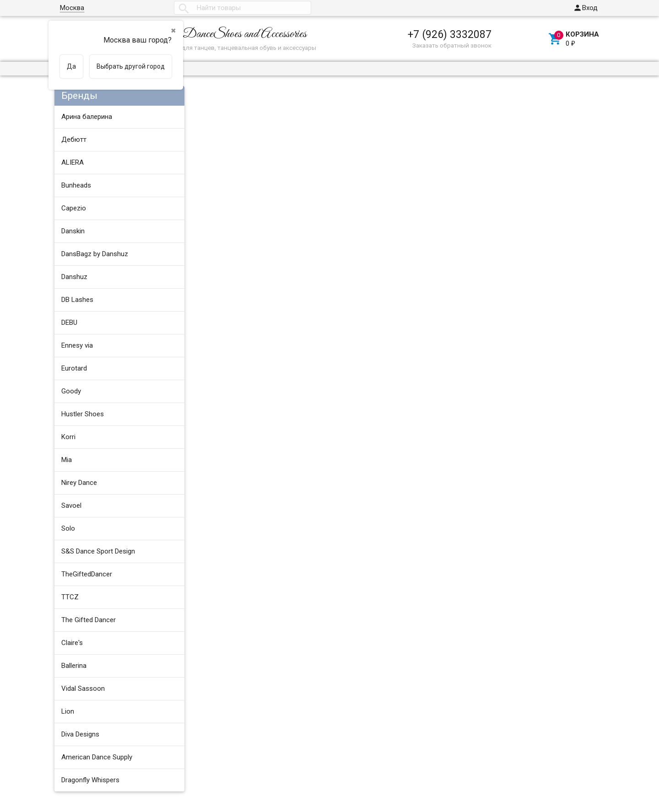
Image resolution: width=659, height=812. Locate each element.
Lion (68, 711)
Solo (68, 528)
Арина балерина (87, 117)
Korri (68, 437)
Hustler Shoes (83, 414)
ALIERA (73, 162)
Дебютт (74, 140)
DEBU (69, 323)
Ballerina (74, 666)
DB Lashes (77, 300)
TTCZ (70, 597)
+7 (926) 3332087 (450, 34)
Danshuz (74, 277)
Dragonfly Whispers (90, 780)
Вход (585, 8)
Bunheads (76, 185)
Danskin (73, 231)
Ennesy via (77, 345)
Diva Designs (80, 734)
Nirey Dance (79, 483)
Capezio (74, 208)
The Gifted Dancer (89, 620)
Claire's (72, 643)
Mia (67, 460)
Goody (71, 391)
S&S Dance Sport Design (98, 551)
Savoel (71, 505)
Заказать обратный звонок (452, 45)
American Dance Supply (97, 757)
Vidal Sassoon (83, 688)
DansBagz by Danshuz (95, 254)
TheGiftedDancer (87, 574)
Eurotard (74, 368)
